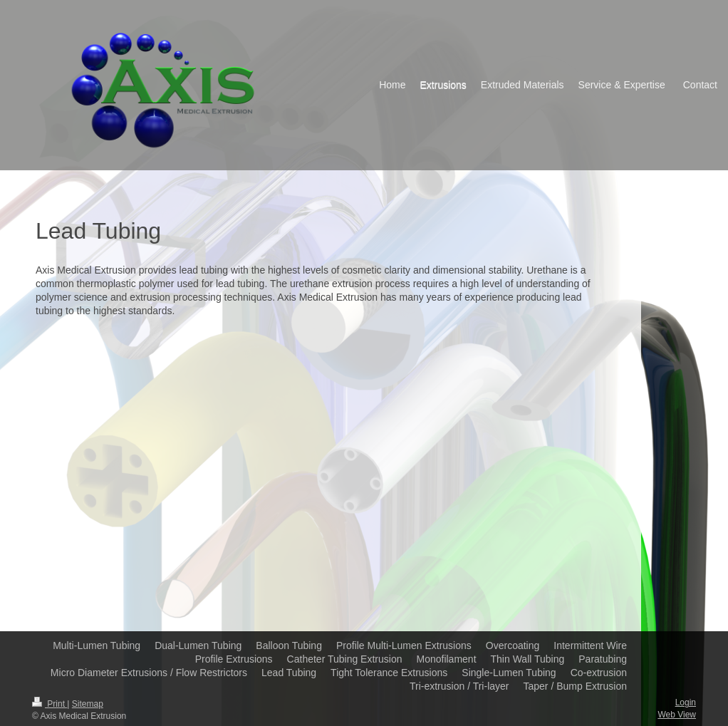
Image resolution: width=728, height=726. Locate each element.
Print (50, 704)
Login (686, 702)
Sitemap (88, 704)
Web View (677, 715)
